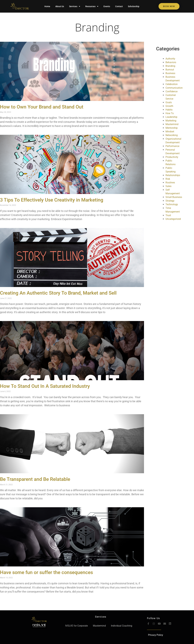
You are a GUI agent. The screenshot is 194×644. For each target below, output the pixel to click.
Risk (168, 179)
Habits (169, 110)
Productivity (172, 157)
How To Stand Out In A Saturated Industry (45, 386)
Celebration (172, 84)
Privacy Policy (156, 635)
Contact (119, 6)
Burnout (170, 70)
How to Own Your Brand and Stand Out (42, 107)
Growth (169, 106)
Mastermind (172, 124)
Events (107, 6)
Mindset (170, 132)
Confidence (171, 91)
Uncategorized (173, 219)
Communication (174, 88)
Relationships (173, 175)
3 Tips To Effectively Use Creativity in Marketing (52, 200)
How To (170, 113)
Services (75, 6)
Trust (168, 215)
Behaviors (171, 62)
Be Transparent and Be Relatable (35, 479)
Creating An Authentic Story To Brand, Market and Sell (58, 293)
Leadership (171, 117)
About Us (60, 6)
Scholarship (134, 6)
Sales (168, 186)
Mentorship (172, 128)
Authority (170, 59)
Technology (172, 204)
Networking (172, 135)
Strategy (170, 201)
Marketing (171, 121)
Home (47, 6)
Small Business (174, 197)
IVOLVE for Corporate (76, 626)
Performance (172, 146)
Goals (169, 102)
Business (170, 73)
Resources (92, 6)
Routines (170, 183)
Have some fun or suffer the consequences (46, 572)
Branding (97, 27)
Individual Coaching (122, 626)
